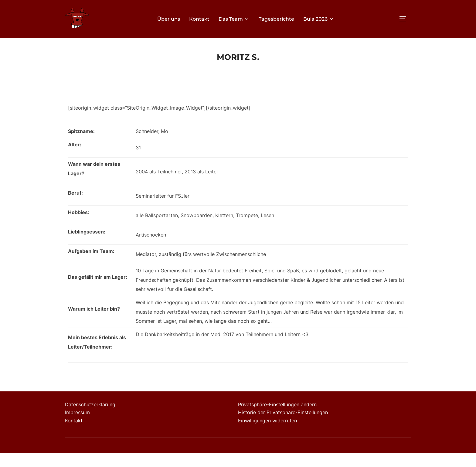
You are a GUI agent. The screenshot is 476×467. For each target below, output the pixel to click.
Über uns (169, 19)
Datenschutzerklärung (90, 418)
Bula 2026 (319, 19)
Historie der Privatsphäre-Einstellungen (283, 426)
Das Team (234, 19)
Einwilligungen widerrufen (267, 434)
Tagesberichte (276, 19)
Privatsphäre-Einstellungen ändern (277, 418)
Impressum (77, 426)
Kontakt (199, 19)
